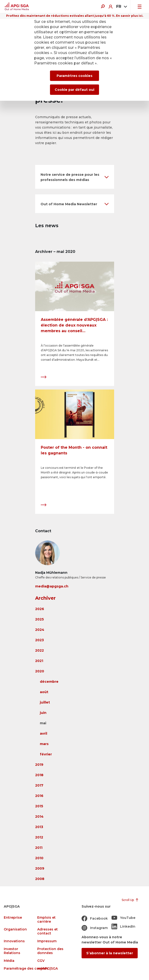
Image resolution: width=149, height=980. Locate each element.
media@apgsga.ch (52, 586)
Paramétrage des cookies (26, 969)
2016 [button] (39, 796)
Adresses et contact (48, 931)
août (44, 692)
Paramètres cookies (74, 76)
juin (43, 713)
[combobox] (121, 7)
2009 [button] (40, 868)
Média (9, 961)
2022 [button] (39, 650)
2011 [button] (39, 848)
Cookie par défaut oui (74, 90)
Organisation (15, 929)
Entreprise (13, 918)
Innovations (14, 941)
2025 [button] (39, 619)
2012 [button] (39, 837)
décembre (49, 682)
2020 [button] (40, 671)
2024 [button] (40, 630)
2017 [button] (39, 785)
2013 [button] (39, 827)
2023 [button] (39, 640)
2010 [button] (39, 858)
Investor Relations (12, 951)
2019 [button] (39, 765)
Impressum (47, 941)
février (46, 754)
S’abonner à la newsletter (110, 953)
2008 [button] (40, 879)
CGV (41, 961)
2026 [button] (40, 609)
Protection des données (50, 951)
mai (43, 723)
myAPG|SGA (48, 969)
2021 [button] (39, 661)
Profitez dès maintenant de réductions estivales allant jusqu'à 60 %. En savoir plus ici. (75, 16)
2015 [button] (39, 806)
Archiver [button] (45, 598)
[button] (75, 177)
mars (44, 744)
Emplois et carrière (46, 920)
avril (43, 733)
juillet (45, 702)
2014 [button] (39, 817)
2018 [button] (39, 775)
